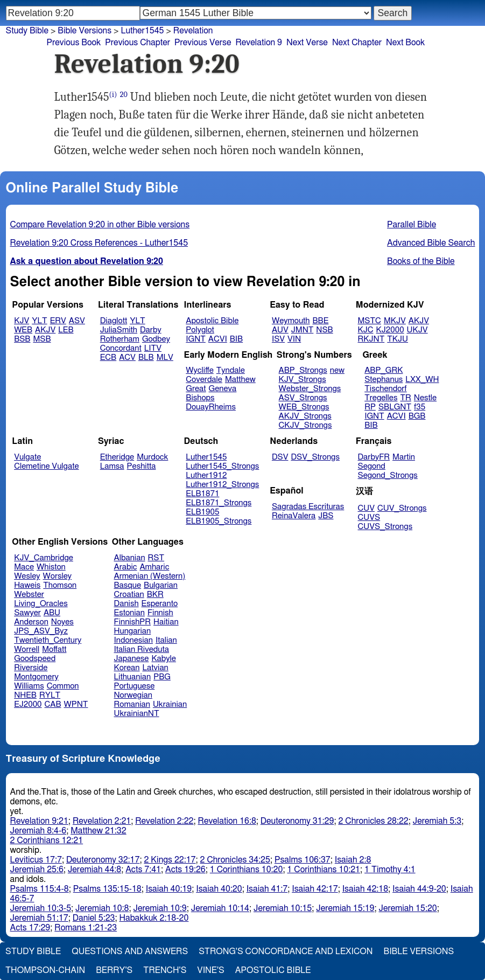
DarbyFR (374, 457)
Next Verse (307, 43)
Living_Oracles (41, 604)
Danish (126, 604)
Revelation (193, 31)
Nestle (425, 398)
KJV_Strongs (303, 380)
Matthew (240, 380)
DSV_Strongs (315, 457)
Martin (404, 457)
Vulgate (27, 457)
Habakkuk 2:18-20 (154, 918)
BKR (155, 595)
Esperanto (160, 604)
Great (196, 389)
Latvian (155, 668)
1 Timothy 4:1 (390, 870)
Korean (127, 668)
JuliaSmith (119, 330)
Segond (372, 466)
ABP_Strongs (303, 370)
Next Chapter (357, 43)
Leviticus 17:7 (36, 860)
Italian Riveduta (142, 649)
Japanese (132, 659)
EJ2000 (28, 704)
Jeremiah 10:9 (160, 908)
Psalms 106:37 (303, 860)
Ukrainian (170, 704)
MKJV (395, 321)
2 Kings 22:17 (170, 860)
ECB (108, 357)
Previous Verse (203, 43)
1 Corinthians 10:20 (247, 870)
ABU (52, 613)
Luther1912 (206, 475)
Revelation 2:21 (102, 821)
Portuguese (135, 686)
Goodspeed (35, 659)
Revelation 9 (259, 43)
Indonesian (134, 640)
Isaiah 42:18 (365, 889)
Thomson (60, 585)
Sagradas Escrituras (308, 507)
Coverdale (204, 380)
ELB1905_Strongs (219, 521)
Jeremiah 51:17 (39, 918)
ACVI (218, 339)
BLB (146, 357)
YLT (39, 321)
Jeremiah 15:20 (407, 908)
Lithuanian (133, 677)
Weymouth (291, 321)
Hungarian (133, 631)
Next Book (405, 43)
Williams (29, 686)
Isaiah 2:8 (353, 860)
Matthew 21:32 (98, 831)
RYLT (50, 695)
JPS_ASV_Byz (41, 631)
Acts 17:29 (30, 928)
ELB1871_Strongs (219, 503)
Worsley (57, 576)
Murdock (152, 457)
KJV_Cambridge (44, 558)
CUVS (369, 517)
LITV (153, 348)
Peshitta (142, 466)
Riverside (31, 668)
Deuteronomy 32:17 (103, 860)
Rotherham (120, 339)
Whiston (51, 567)
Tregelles (381, 398)
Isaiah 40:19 (169, 889)
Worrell (27, 649)
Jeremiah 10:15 (283, 908)
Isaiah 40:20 (219, 889)
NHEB (25, 695)
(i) (113, 95)
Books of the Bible (421, 261)
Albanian (130, 558)
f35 (420, 407)
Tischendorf (385, 389)
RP (370, 407)
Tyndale (231, 370)
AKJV (45, 330)
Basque (128, 585)
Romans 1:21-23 (86, 928)
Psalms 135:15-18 (107, 889)
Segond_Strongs (388, 475)
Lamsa (112, 466)
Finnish (160, 613)
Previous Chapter (138, 43)
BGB (417, 416)
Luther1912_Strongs (222, 485)
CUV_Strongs (402, 508)
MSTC (370, 321)
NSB (324, 330)
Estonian (129, 613)
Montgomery (36, 677)
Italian (166, 640)
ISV (278, 339)
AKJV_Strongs (305, 416)
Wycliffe (199, 370)
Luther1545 (142, 31)
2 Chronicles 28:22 (373, 821)
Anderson (31, 622)
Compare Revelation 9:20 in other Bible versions (100, 225)
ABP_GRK (384, 370)
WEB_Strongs (304, 407)
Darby (151, 330)
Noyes (62, 622)
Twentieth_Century (48, 640)
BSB (22, 339)
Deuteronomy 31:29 (297, 821)
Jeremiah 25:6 (37, 870)
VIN (294, 339)
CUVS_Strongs (385, 527)
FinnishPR (133, 622)
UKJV (417, 330)
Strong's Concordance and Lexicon (286, 951)
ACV (127, 357)
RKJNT (371, 339)
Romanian (132, 704)
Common (63, 686)
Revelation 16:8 (227, 821)
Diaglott (114, 321)
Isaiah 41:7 (267, 889)
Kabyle (164, 659)
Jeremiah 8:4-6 (38, 831)
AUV (280, 330)
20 (124, 95)
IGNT (196, 339)
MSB (42, 339)
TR (405, 398)
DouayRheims (211, 407)
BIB (236, 339)
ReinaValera (294, 516)
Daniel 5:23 (94, 918)
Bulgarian (161, 585)
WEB (23, 330)
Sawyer (27, 613)
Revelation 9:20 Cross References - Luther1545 (99, 243)
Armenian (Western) (150, 576)
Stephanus (384, 380)
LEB (66, 330)
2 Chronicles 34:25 (235, 860)
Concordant (121, 348)
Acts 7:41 (143, 870)
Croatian (129, 595)
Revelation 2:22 (164, 821)
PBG (162, 677)
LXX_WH (422, 380)
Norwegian (133, 695)
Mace (24, 567)
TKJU (398, 339)
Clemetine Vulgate (46, 466)
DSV (280, 457)
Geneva (223, 389)
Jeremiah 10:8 (102, 908)
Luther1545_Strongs (222, 466)
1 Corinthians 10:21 (324, 870)
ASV (77, 321)
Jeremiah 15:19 (345, 908)
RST (156, 558)
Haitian (166, 622)
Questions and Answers (130, 951)
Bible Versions (85, 31)
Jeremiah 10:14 (220, 908)
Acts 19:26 (185, 870)
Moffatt (54, 649)
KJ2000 (390, 330)
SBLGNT (395, 407)
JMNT (303, 330)
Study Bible (27, 31)
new (337, 370)
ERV (58, 321)
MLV (165, 357)
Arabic (126, 567)
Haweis (27, 585)
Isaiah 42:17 (315, 889)
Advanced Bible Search (431, 243)
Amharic (154, 567)
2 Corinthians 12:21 (47, 840)
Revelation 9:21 (39, 821)
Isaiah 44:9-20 (419, 889)
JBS (326, 516)
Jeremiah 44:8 (94, 870)
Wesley (27, 576)
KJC (366, 330)
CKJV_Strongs (305, 425)
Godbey (156, 339)
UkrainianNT (137, 714)
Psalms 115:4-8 (40, 889)
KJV (22, 321)
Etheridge (117, 457)
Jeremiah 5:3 (437, 821)
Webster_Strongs (310, 389)
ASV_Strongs (303, 398)
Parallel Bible (412, 225)
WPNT (76, 704)
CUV (367, 508)
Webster (29, 595)
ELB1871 (202, 494)
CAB (53, 704)
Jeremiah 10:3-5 (41, 908)
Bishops (200, 398)
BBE (321, 321)
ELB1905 (202, 512)
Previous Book (74, 43)
